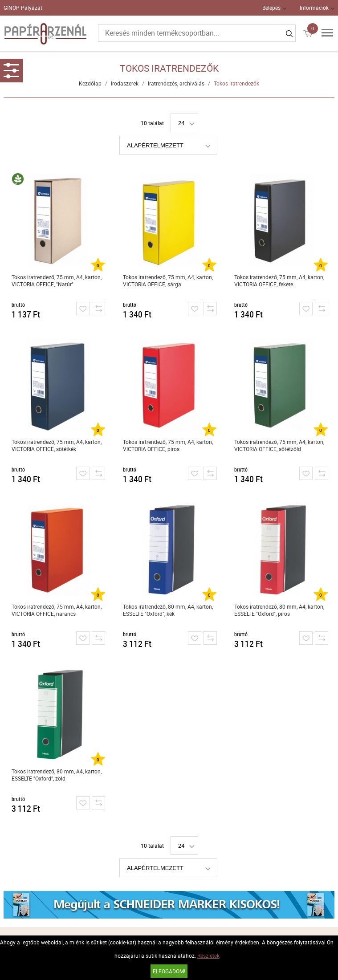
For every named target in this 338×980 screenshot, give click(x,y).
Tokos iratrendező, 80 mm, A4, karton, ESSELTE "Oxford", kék (168, 610)
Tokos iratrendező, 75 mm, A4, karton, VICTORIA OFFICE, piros (168, 445)
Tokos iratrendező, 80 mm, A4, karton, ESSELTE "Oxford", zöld (57, 775)
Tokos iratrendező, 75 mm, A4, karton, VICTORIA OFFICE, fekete (279, 281)
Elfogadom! (169, 971)
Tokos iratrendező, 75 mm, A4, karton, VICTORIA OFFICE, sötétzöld (279, 445)
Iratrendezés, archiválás (176, 83)
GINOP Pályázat (23, 8)
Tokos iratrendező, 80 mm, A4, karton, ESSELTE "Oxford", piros (279, 610)
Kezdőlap (90, 83)
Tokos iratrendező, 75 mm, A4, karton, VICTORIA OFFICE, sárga (168, 281)
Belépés (271, 8)
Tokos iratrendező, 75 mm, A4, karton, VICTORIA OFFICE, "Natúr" (57, 281)
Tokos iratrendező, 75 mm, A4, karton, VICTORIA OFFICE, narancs (57, 610)
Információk (314, 8)
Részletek (208, 956)
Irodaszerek (125, 83)
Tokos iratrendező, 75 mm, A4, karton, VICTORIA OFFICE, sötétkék (57, 445)
